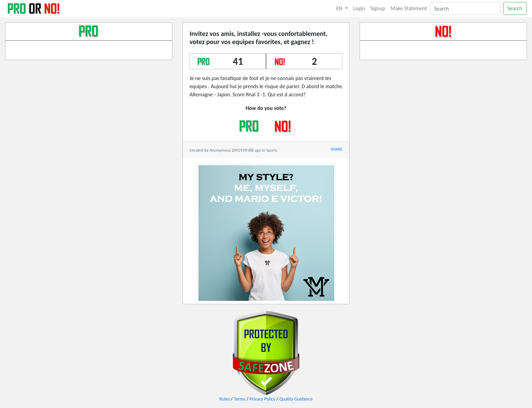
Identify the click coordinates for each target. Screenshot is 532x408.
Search (515, 8)
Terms (240, 399)
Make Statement (409, 8)
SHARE (337, 149)
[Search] (465, 8)
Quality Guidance (296, 399)
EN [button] (340, 8)
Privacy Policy (262, 399)
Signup (378, 8)
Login (359, 8)
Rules (225, 399)
